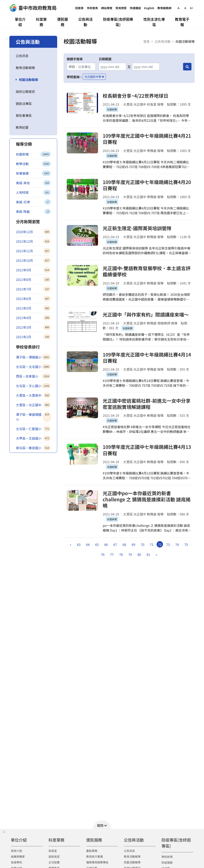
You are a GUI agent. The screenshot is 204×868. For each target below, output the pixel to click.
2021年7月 (33, 289)
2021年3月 (33, 327)
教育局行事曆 (95, 856)
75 (186, 545)
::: (7, 38)
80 (139, 554)
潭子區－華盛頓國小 (33, 417)
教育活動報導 (25, 68)
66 (106, 545)
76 (103, 554)
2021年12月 (33, 241)
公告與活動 (85, 22)
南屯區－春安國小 (33, 448)
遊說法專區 (24, 103)
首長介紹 (17, 851)
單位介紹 (20, 22)
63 (79, 545)
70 (143, 545)
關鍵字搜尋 (75, 59)
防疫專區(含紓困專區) (118, 22)
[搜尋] (187, 67)
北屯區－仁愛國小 (33, 429)
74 (177, 545)
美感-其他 (33, 183)
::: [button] (4, 831)
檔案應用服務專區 (97, 862)
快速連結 (135, 8)
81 (148, 554)
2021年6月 (33, 299)
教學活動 (33, 164)
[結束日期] (146, 67)
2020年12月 (33, 232)
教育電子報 (182, 22)
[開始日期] (112, 67)
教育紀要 (22, 127)
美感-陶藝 (33, 211)
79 (130, 554)
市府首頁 (92, 8)
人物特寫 (33, 192)
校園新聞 (33, 154)
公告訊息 (22, 56)
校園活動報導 (28, 80)
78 (121, 554)
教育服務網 (164, 8)
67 (115, 545)
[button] (102, 825)
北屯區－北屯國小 (33, 367)
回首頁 (79, 8)
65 (97, 545)
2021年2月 (33, 337)
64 (88, 545)
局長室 (53, 851)
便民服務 (63, 22)
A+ (192, 8)
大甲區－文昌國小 (33, 438)
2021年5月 (33, 308)
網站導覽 (107, 8)
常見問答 (121, 8)
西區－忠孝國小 (33, 376)
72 (160, 545)
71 (152, 545)
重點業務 (92, 851)
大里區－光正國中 (33, 405)
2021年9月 (33, 270)
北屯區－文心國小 (33, 386)
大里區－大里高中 (33, 395)
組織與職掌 (18, 856)
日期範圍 (105, 59)
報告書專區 (24, 115)
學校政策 (167, 857)
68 (124, 545)
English (149, 8)
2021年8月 (33, 280)
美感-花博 (33, 202)
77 (112, 554)
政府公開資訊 (25, 92)
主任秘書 (54, 862)
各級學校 (17, 862)
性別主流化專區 (154, 22)
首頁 (146, 41)
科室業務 (41, 22)
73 (168, 545)
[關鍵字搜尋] (81, 67)
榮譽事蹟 (33, 173)
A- (179, 8)
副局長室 (54, 856)
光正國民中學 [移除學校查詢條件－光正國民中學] (94, 77)
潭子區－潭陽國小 (33, 357)
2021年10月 (33, 260)
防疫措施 (167, 862)
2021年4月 (33, 318)
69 (133, 545)
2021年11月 (33, 251)
